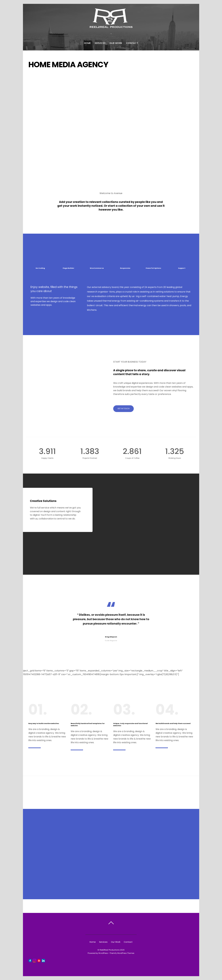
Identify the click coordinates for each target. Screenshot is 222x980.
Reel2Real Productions (110, 950)
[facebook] (30, 960)
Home (87, 43)
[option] (111, 524)
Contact (132, 43)
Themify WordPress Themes (122, 953)
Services (100, 43)
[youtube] (39, 960)
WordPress (103, 953)
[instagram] (35, 960)
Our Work (116, 43)
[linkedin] (43, 960)
